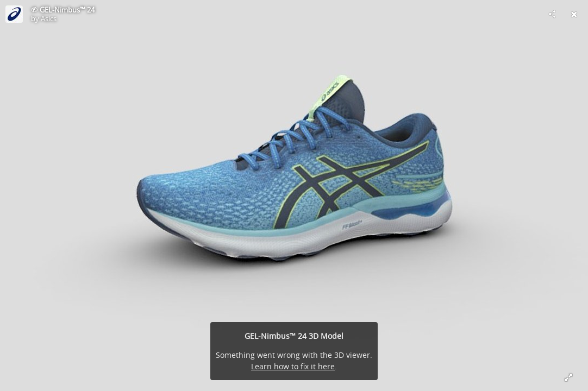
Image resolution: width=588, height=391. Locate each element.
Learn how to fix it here (293, 366)
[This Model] (14, 14)
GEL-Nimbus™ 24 (67, 10)
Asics (49, 18)
